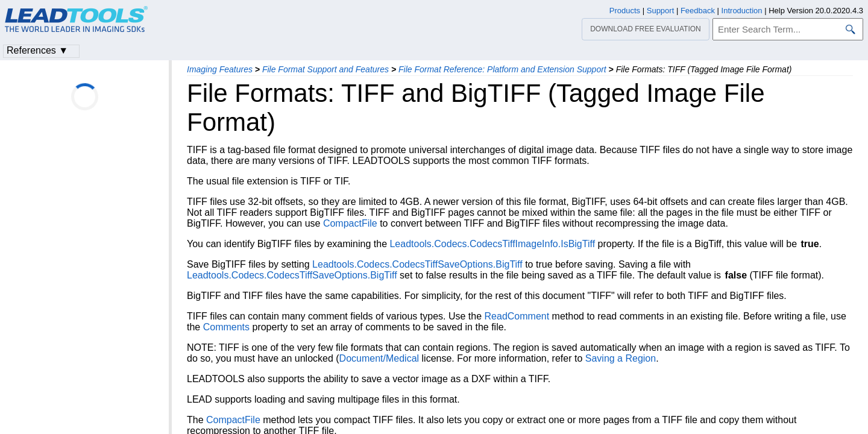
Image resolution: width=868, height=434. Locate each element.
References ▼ (37, 50)
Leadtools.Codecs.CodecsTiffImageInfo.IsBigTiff (492, 244)
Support (661, 11)
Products (625, 11)
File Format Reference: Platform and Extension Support (502, 69)
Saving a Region (621, 358)
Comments (226, 327)
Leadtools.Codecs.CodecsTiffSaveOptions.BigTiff (417, 264)
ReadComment (517, 316)
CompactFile (350, 223)
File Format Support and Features (325, 69)
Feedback (698, 11)
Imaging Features (220, 69)
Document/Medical (379, 358)
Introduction (742, 11)
